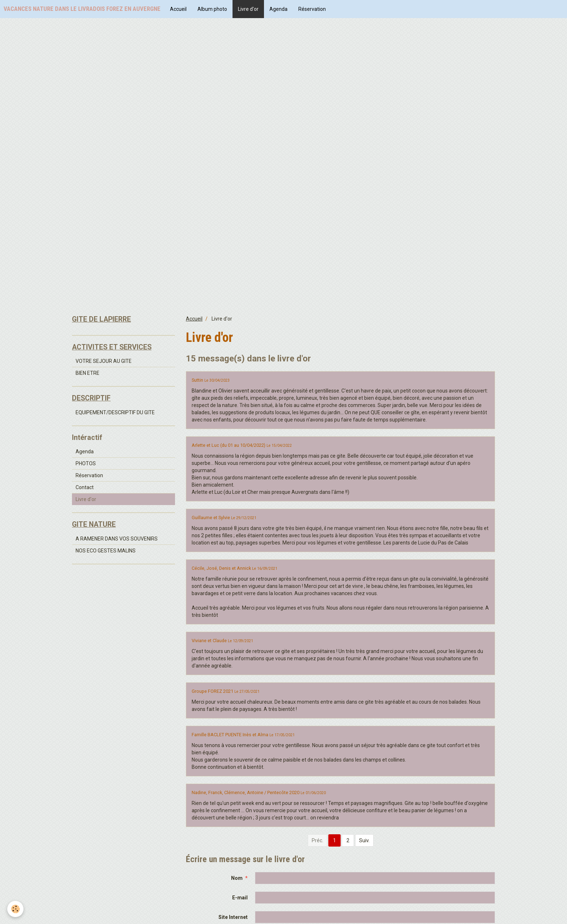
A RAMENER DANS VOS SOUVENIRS (117, 539)
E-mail (240, 898)
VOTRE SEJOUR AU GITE (104, 361)
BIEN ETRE (88, 373)
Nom (237, 878)
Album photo (212, 9)
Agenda (278, 9)
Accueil (178, 9)
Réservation (312, 9)
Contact (85, 487)
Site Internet (233, 917)
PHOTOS (86, 463)
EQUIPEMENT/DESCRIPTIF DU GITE (115, 412)
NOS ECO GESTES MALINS (106, 551)
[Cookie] (15, 909)
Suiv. (364, 840)
